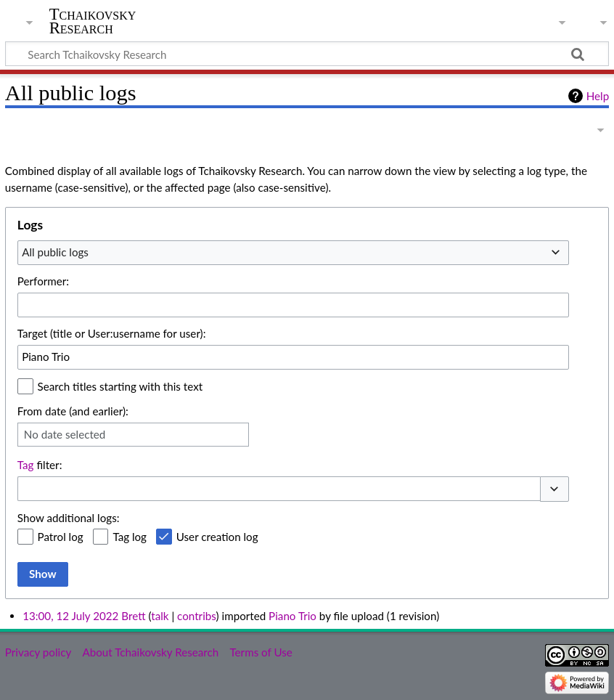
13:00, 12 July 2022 (70, 616)
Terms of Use (261, 652)
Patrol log (61, 537)
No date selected (65, 434)
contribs (196, 616)
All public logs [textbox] (55, 252)
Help (598, 96)
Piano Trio (292, 616)
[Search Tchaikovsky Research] (307, 54)
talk (160, 616)
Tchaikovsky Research (93, 21)
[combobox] (293, 253)
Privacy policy (38, 652)
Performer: (43, 281)
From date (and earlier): (73, 411)
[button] (554, 489)
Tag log (130, 537)
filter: (40, 465)
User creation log (217, 537)
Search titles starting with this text (120, 386)
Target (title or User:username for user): (112, 333)
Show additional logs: (69, 518)
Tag (26, 465)
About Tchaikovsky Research (150, 652)
